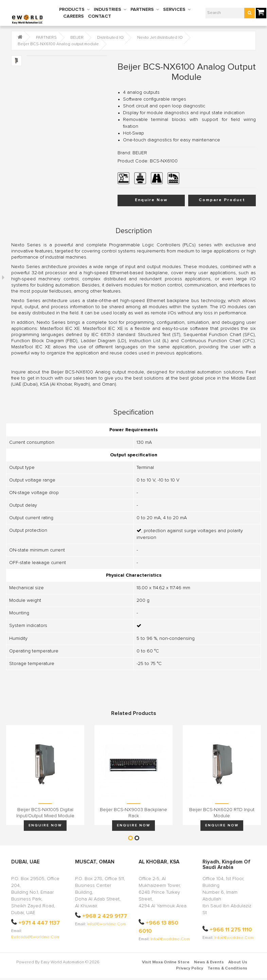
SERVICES (174, 10)
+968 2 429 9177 (105, 916)
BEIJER (77, 38)
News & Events (209, 962)
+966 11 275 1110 (231, 930)
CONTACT (100, 16)
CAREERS (74, 16)
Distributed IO (110, 38)
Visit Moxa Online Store (166, 962)
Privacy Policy (190, 968)
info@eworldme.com (106, 924)
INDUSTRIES (108, 10)
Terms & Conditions (227, 968)
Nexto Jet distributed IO (160, 38)
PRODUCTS (72, 10)
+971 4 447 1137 (39, 923)
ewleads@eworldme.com (35, 937)
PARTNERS (142, 10)
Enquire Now (151, 200)
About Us (238, 962)
